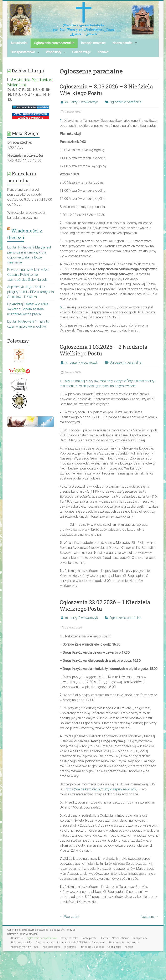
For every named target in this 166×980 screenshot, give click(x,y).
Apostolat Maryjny (21, 947)
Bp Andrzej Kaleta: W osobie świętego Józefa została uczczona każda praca (28, 309)
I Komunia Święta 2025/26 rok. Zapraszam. (81, 943)
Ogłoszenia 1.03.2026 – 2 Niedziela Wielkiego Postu (104, 350)
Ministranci (70, 947)
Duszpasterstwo (23, 52)
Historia (104, 938)
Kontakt (103, 52)
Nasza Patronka (121, 938)
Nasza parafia (122, 43)
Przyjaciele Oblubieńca (92, 947)
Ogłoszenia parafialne (126, 102)
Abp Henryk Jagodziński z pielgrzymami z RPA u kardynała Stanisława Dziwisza (31, 292)
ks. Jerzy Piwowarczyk (81, 102)
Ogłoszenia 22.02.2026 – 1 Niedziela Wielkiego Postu (105, 605)
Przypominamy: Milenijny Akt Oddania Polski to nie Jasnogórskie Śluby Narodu (28, 275)
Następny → (150, 917)
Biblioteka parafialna (22, 943)
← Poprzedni (69, 917)
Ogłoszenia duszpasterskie (54, 43)
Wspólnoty (54, 52)
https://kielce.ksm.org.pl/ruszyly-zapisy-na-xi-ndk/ (102, 789)
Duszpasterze (140, 938)
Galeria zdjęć (81, 52)
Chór (37, 947)
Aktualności (19, 43)
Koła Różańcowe (51, 947)
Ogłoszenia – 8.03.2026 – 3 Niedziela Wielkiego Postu (106, 90)
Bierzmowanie (116, 943)
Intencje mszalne (93, 43)
